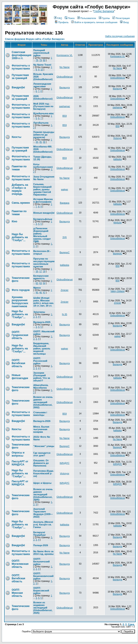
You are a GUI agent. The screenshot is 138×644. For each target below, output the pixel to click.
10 (42, 70)
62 (37, 283)
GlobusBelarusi (65, 77)
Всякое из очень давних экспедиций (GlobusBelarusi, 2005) (43, 494)
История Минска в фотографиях (43, 200)
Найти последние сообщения (120, 36)
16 (37, 271)
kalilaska (118, 159)
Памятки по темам (19, 168)
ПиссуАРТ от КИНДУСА (20, 463)
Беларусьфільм (43, 219)
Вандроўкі (18, 87)
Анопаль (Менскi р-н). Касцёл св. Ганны (43, 525)
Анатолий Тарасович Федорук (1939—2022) (43, 513)
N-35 (65, 314)
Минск (37, 288)
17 (40, 271)
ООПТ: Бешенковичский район (43, 576)
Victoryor (117, 138)
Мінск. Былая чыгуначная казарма (41, 429)
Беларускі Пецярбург (39, 534)
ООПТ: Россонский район (40, 361)
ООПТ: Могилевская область (20, 564)
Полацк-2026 (41, 545)
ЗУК (65, 237)
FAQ (58, 18)
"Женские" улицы (44, 446)
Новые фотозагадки (20, 377)
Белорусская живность (41, 277)
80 (44, 60)
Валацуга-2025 (42, 322)
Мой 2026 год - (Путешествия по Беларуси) (43, 106)
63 (40, 283)
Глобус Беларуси (104, 11)
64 (44, 283)
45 (40, 142)
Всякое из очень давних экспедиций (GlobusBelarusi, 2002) (43, 402)
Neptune (118, 223)
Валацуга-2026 (42, 421)
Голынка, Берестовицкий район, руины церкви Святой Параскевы (42, 189)
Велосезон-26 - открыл (42, 252)
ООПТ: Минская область (17, 593)
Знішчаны (39, 312)
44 (37, 142)
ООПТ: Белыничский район (41, 562)
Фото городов (21, 290)
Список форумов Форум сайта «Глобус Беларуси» (35, 39)
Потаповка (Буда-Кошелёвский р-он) (44, 473)
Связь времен (21, 203)
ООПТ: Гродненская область (20, 335)
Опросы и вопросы (18, 454)
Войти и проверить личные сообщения (94, 22)
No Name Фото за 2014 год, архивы (43, 553)
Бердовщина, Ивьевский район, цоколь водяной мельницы (42, 349)
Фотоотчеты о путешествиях (21, 67)
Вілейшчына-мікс (44, 113)
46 (44, 142)
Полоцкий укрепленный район (41, 53)
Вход (124, 22)
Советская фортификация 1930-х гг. (21, 55)
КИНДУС (65, 463)
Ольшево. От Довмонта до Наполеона (41, 463)
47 (44, 293)
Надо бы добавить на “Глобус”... (20, 237)
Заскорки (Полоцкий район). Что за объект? (42, 377)
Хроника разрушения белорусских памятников (20, 302)
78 (37, 60)
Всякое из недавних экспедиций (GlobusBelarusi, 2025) (43, 608)
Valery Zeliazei (117, 291)
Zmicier (64, 290)
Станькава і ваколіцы (40, 414)
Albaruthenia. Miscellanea (41, 386)
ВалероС (64, 252)
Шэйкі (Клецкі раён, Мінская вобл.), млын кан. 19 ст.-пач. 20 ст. (44, 302)
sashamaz (64, 106)
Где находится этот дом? (42, 454)
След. (131, 624)
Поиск (70, 18)
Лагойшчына (41, 123)
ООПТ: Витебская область (18, 363)
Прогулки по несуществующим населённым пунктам (44, 263)
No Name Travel (42, 65)
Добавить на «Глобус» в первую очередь (20, 189)
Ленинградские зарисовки (42, 85)
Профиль (62, 22)
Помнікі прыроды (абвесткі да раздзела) (44, 135)
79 (40, 60)
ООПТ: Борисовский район (41, 591)
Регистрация (121, 18)
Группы (104, 18)
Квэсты (16, 137)
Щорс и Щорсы (42, 483)
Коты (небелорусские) (43, 166)
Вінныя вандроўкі (44, 213)
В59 (65, 116)
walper (64, 189)
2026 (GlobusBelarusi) (43, 97)
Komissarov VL (65, 55)
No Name (64, 67)
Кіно (14, 221)
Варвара (65, 203)
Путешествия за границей (20, 77)
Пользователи (87, 18)
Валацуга (65, 87)
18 (44, 271)
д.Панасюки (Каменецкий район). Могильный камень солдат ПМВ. (42, 235)
